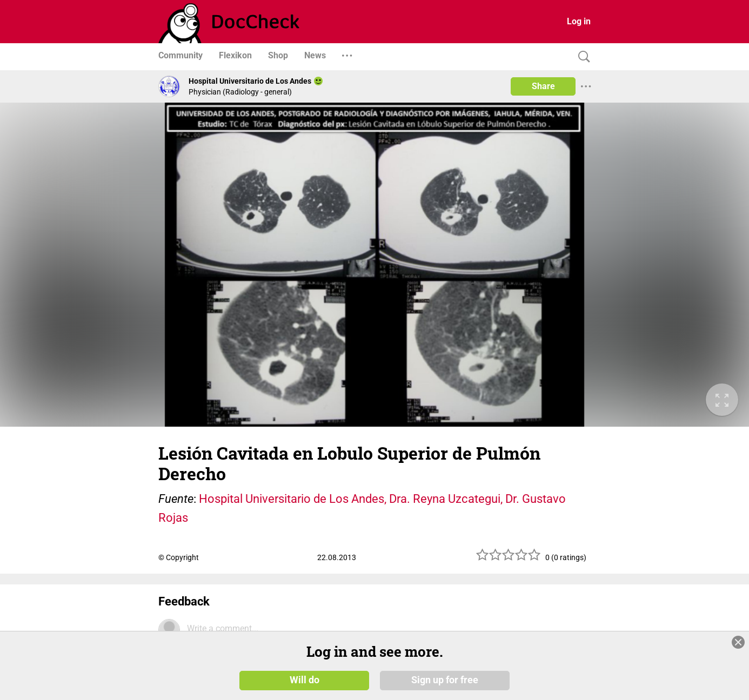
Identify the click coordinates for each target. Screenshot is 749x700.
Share (543, 86)
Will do (305, 679)
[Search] (581, 57)
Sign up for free (445, 679)
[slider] (509, 559)
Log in (579, 21)
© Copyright (179, 557)
